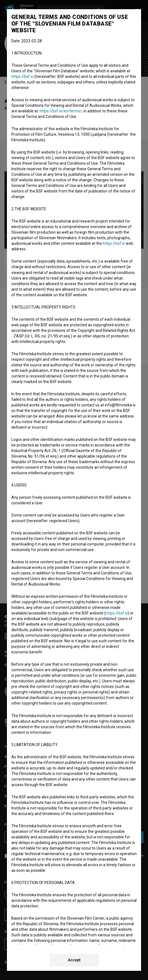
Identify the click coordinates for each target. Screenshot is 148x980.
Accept (74, 960)
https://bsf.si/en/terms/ (61, 111)
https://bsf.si (22, 76)
